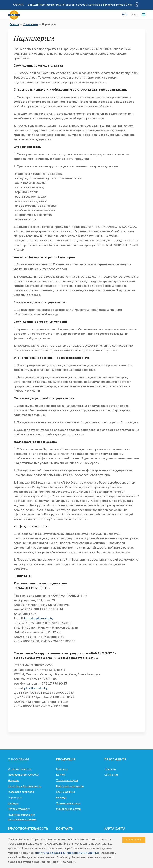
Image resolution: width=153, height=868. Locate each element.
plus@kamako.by (36, 688)
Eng (135, 15)
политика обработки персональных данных (67, 853)
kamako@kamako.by (39, 618)
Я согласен (134, 840)
